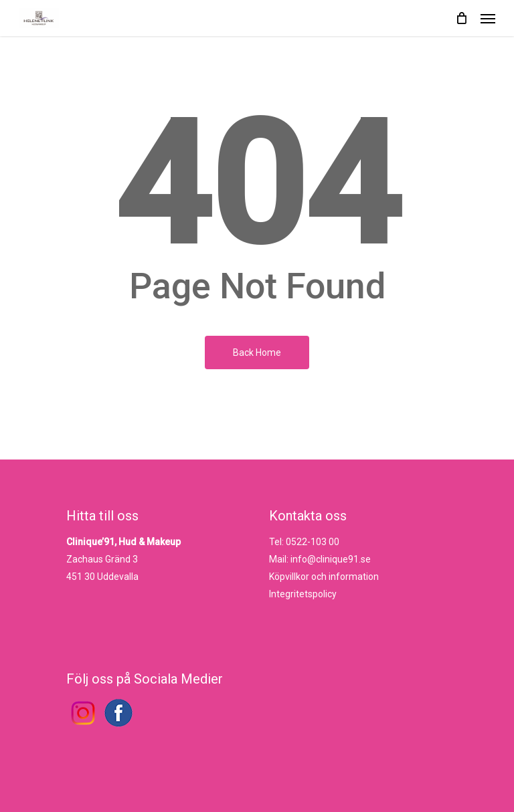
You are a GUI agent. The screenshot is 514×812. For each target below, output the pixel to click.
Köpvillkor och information (324, 577)
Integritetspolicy (303, 594)
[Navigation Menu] (488, 18)
